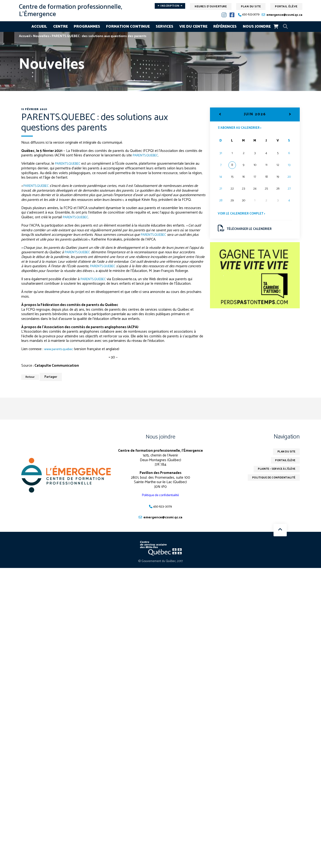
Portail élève (286, 6)
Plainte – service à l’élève (274, 470)
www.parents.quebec (60, 349)
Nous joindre (257, 27)
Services (165, 27)
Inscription (170, 6)
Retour (31, 377)
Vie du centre (193, 27)
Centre (60, 27)
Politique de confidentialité (160, 495)
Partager (53, 377)
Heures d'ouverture (211, 6)
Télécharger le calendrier (246, 230)
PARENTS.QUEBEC (147, 155)
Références (225, 27)
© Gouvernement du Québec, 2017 (160, 562)
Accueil (39, 27)
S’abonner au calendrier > (241, 128)
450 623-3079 (251, 15)
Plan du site (251, 6)
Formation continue (128, 27)
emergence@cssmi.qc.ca (284, 15)
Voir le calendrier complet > (243, 214)
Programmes (87, 27)
